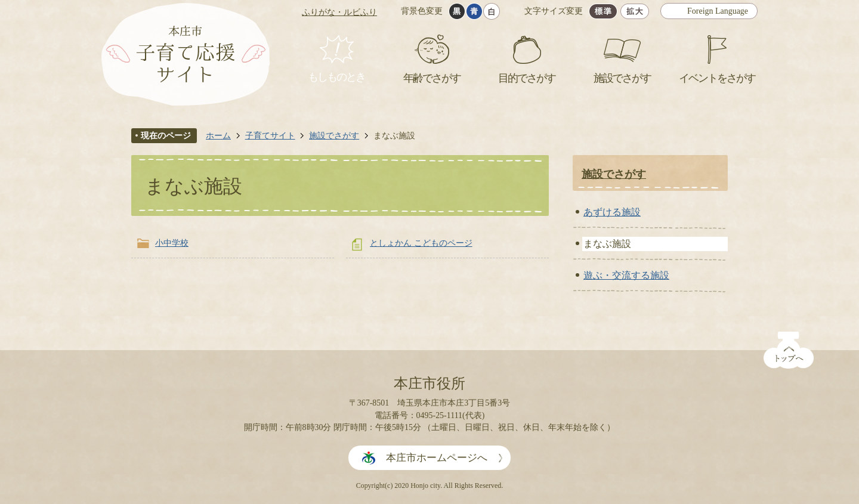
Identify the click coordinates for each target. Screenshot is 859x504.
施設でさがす (334, 135)
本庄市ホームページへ (437, 458)
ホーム (218, 135)
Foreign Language (718, 11)
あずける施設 (612, 212)
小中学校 (172, 243)
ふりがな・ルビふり (339, 12)
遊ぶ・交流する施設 (626, 275)
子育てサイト (270, 135)
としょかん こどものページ (421, 243)
